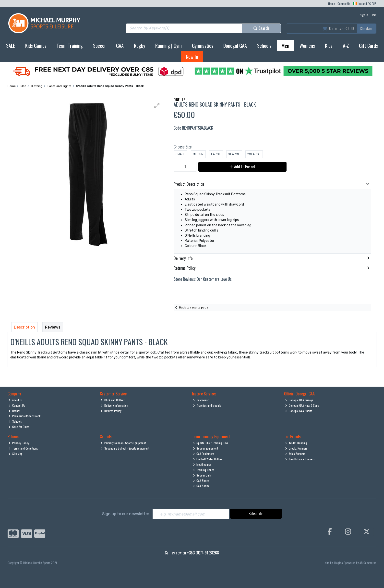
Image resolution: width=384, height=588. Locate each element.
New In (192, 57)
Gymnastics (203, 46)
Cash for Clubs (19, 427)
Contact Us (344, 4)
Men (285, 46)
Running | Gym (168, 46)
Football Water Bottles (208, 459)
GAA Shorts (201, 481)
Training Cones (204, 470)
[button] (157, 106)
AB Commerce (368, 563)
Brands (15, 411)
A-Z (346, 46)
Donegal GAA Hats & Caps (302, 405)
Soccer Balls (202, 475)
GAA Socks (201, 486)
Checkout (367, 28)
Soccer (100, 46)
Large (216, 154)
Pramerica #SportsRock (24, 416)
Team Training (70, 46)
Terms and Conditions (23, 448)
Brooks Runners (296, 448)
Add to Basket (242, 167)
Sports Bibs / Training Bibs (211, 443)
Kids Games (36, 46)
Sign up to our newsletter (126, 514)
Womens (307, 46)
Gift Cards (368, 46)
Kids (329, 46)
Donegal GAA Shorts (299, 411)
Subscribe (256, 514)
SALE (11, 46)
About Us (16, 400)
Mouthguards (202, 464)
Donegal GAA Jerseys (299, 400)
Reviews (53, 327)
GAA (120, 46)
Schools (264, 46)
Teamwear (201, 400)
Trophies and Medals (207, 405)
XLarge (234, 154)
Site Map (16, 454)
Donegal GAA (235, 46)
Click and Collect (113, 400)
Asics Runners (295, 454)
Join (374, 15)
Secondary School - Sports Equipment (125, 448)
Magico (339, 563)
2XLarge (254, 154)
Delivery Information (114, 405)
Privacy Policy (19, 443)
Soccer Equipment (206, 448)
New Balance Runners (300, 459)
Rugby (140, 46)
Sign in (364, 15)
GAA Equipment (204, 454)
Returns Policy (111, 411)
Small (180, 154)
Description (24, 327)
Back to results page (194, 307)
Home (332, 4)
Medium (198, 154)
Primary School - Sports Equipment (123, 443)
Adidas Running (296, 443)
